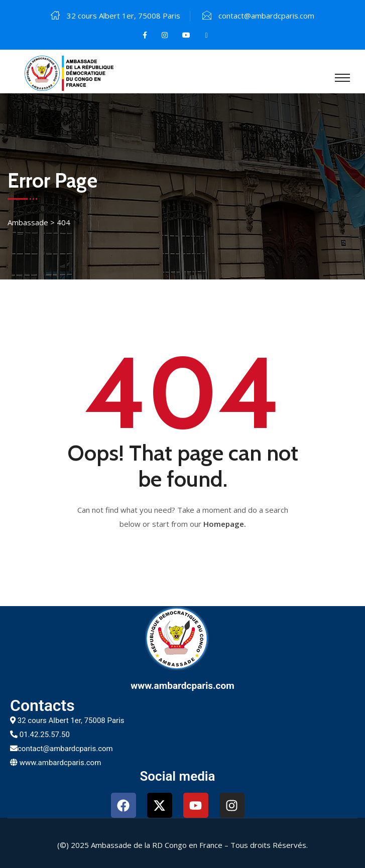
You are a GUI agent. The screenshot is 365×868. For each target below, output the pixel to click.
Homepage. (225, 524)
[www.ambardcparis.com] (183, 638)
